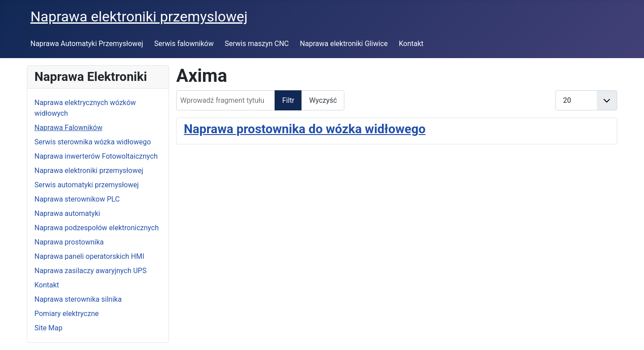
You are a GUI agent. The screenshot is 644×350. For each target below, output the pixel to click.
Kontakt (411, 44)
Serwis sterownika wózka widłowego (93, 142)
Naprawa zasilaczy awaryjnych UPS (91, 271)
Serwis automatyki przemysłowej (87, 185)
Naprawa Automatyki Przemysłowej (87, 44)
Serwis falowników (184, 44)
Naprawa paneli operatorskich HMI (89, 256)
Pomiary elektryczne (67, 314)
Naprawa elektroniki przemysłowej (89, 171)
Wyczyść (323, 100)
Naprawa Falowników (68, 128)
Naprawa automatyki (67, 213)
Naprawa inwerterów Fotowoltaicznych (96, 156)
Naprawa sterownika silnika (78, 299)
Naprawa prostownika (69, 242)
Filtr (288, 100)
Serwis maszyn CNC (257, 44)
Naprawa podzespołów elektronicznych (97, 228)
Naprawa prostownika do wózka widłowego (305, 129)
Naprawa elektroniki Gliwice (344, 44)
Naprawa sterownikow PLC (77, 199)
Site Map (49, 328)
